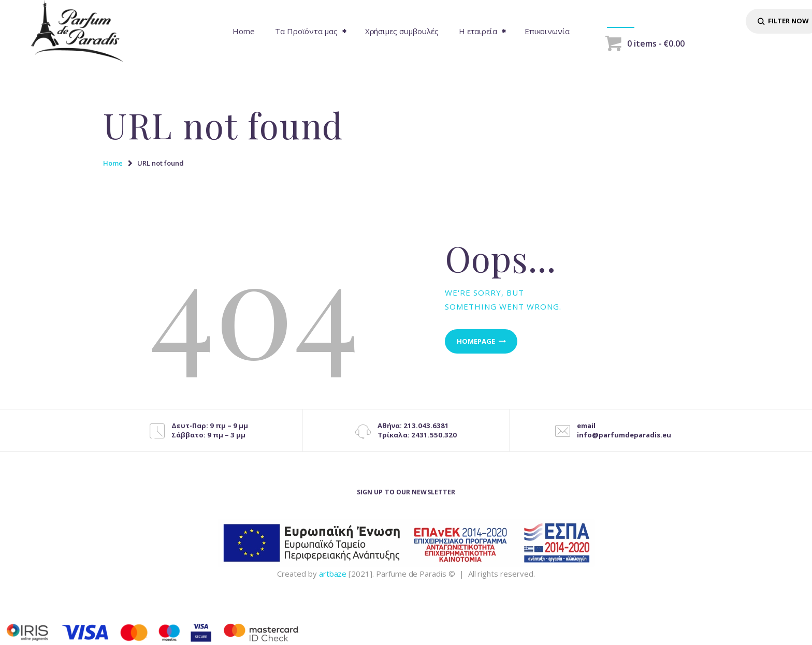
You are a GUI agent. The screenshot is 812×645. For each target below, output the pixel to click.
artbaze (333, 574)
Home (113, 163)
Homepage (476, 341)
